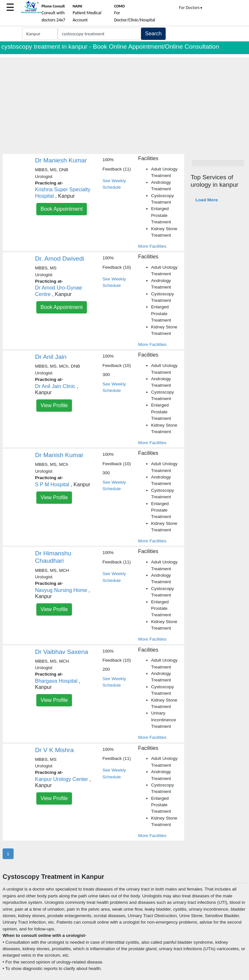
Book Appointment (62, 209)
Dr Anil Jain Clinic (55, 386)
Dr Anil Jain (51, 357)
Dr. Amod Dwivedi (59, 259)
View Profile (54, 405)
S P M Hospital (52, 484)
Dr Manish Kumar (59, 455)
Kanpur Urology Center (62, 779)
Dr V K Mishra (54, 750)
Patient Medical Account (87, 13)
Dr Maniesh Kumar (61, 160)
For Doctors (191, 8)
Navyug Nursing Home (61, 590)
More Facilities (152, 246)
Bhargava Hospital (56, 681)
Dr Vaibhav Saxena (62, 652)
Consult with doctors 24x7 (53, 13)
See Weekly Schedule (114, 184)
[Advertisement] (124, 103)
